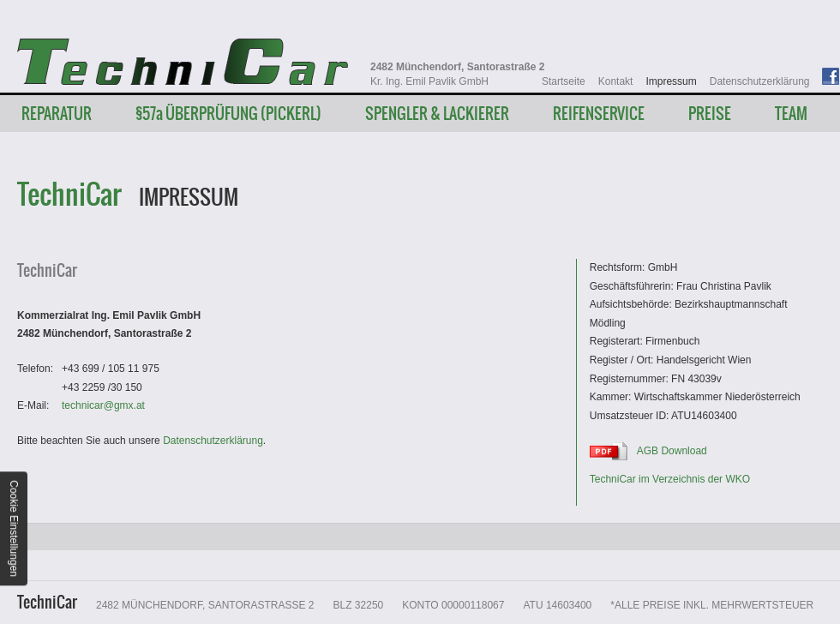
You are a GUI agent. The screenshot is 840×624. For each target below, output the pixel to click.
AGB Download (672, 451)
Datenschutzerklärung (760, 81)
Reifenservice (599, 114)
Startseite (564, 81)
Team (791, 114)
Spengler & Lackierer (437, 114)
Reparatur (57, 114)
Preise (710, 114)
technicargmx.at (103, 405)
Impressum (671, 81)
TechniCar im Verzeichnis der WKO (670, 479)
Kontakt (616, 81)
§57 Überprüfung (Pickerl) (228, 114)
